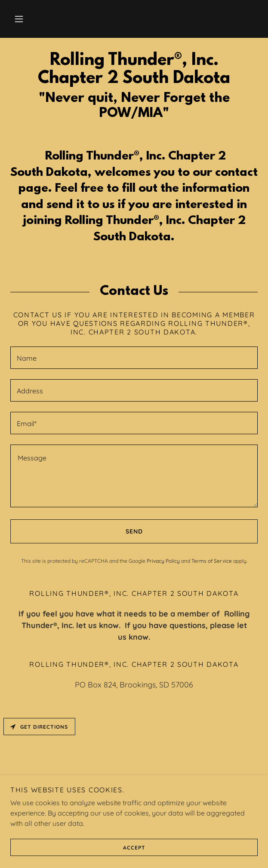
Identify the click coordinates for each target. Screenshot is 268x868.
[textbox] (134, 358)
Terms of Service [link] (212, 561)
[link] (134, 70)
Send (76, 531)
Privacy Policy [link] (163, 561)
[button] (19, 19)
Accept (78, 847)
